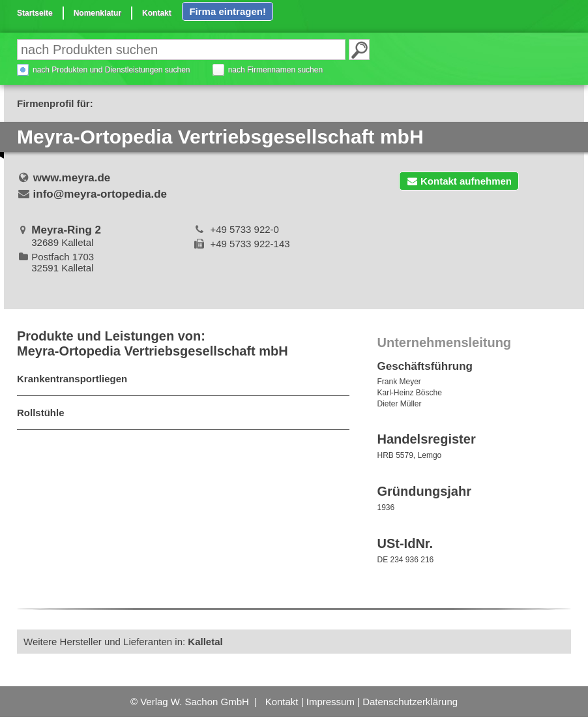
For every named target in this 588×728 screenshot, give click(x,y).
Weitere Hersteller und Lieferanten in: (123, 642)
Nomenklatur (97, 13)
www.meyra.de (72, 178)
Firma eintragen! (228, 11)
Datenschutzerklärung (410, 702)
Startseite (35, 13)
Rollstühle (41, 413)
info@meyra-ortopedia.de (100, 194)
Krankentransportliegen (72, 379)
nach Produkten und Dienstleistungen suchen (111, 70)
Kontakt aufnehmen (459, 181)
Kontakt (157, 13)
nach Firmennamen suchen (275, 70)
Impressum (331, 702)
